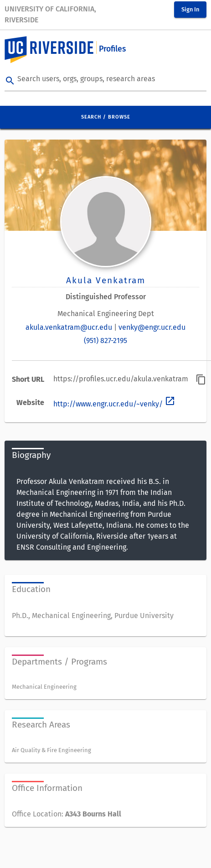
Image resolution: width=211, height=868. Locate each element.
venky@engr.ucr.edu (152, 327)
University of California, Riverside (50, 14)
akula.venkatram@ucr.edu (69, 327)
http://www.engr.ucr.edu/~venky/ (114, 404)
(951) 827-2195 (105, 340)
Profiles (112, 49)
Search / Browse (106, 117)
